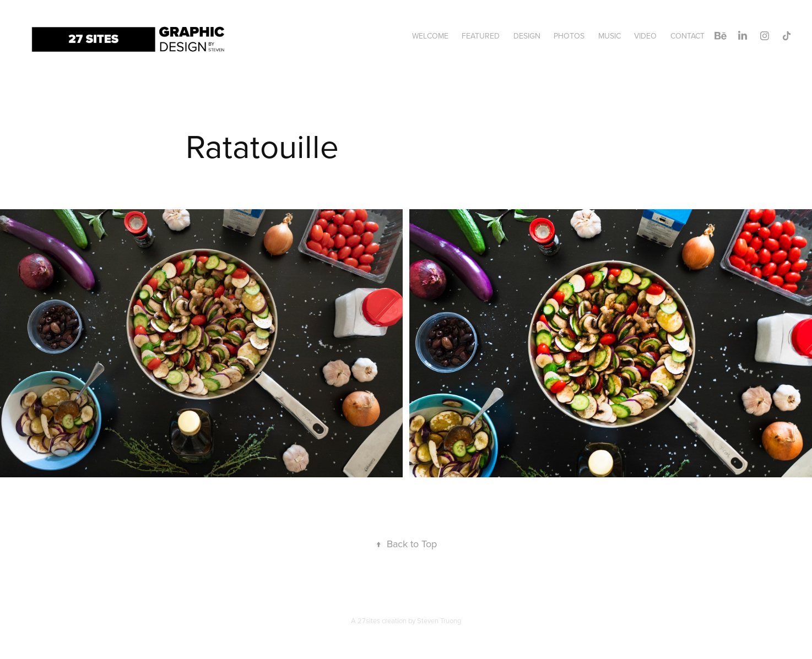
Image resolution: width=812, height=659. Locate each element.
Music (610, 36)
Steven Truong (439, 620)
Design (527, 36)
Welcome (430, 36)
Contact (688, 36)
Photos (569, 36)
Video (645, 36)
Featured (481, 36)
